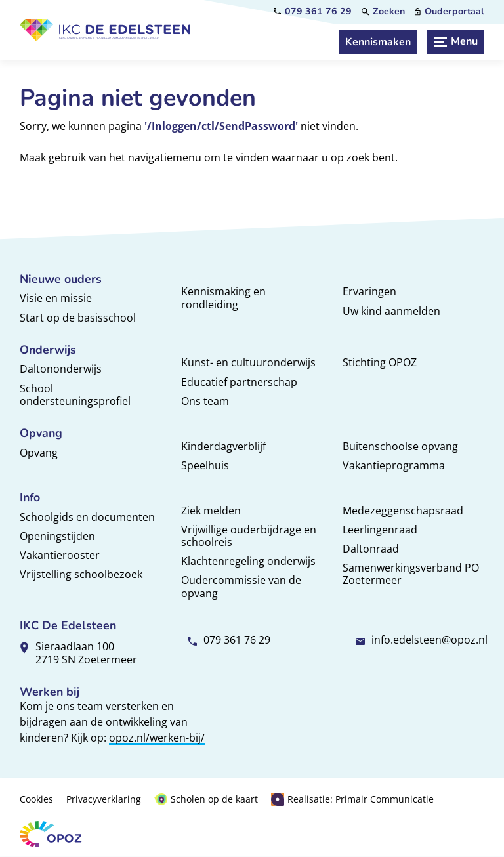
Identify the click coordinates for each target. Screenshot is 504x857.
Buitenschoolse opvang (400, 446)
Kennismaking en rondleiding (223, 298)
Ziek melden (211, 511)
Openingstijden (57, 536)
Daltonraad (371, 549)
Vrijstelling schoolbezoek (81, 574)
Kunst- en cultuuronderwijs (248, 362)
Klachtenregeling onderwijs (248, 561)
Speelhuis (205, 465)
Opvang (39, 453)
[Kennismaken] (378, 42)
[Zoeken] (383, 12)
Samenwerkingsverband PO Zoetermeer (411, 574)
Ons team (205, 401)
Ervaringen (369, 291)
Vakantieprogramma (394, 465)
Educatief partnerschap (239, 382)
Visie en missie (56, 298)
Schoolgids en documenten (87, 517)
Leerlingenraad (380, 530)
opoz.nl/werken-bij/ (157, 738)
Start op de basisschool (78, 318)
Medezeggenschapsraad (403, 511)
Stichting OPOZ (380, 362)
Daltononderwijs (61, 369)
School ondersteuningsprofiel (75, 395)
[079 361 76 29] (313, 12)
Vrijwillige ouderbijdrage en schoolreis (249, 536)
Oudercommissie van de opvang (241, 586)
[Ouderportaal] (450, 12)
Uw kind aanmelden (391, 311)
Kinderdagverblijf (223, 446)
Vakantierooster (60, 555)
